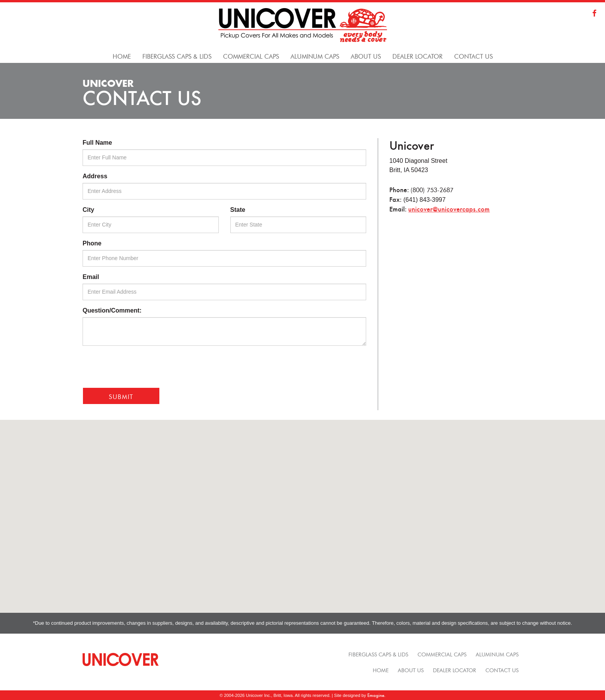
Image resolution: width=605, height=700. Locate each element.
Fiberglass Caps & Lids (378, 654)
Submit (121, 396)
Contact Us (502, 670)
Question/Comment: (112, 310)
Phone (92, 243)
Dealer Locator (455, 670)
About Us (411, 670)
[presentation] (141, 367)
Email (91, 277)
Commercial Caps (442, 654)
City (88, 210)
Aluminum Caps (497, 654)
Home (381, 670)
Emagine (376, 695)
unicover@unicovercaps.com (449, 209)
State (238, 210)
